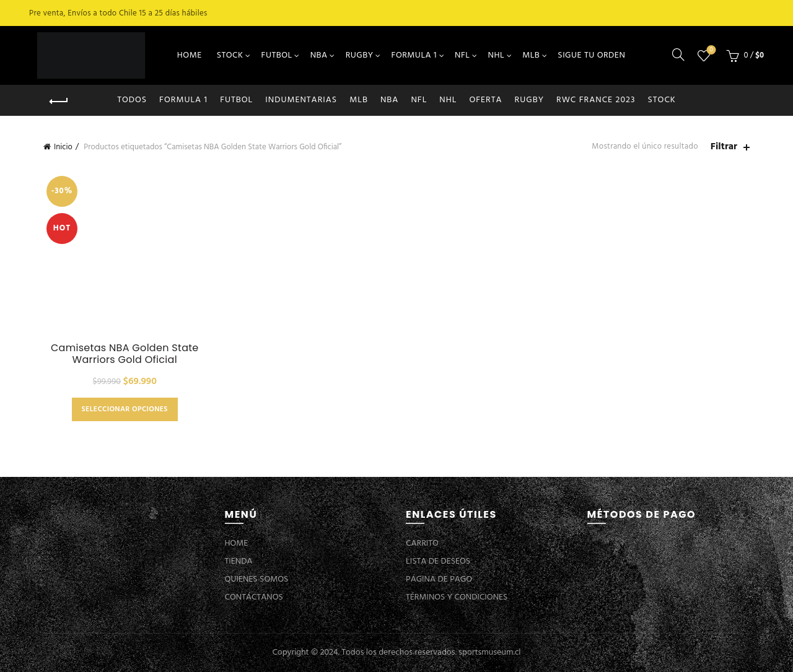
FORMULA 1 (414, 55)
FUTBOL (277, 55)
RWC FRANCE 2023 (596, 100)
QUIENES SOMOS (257, 579)
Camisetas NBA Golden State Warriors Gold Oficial (125, 354)
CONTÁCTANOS (254, 597)
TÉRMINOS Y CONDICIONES (457, 597)
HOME (190, 55)
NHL (497, 55)
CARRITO (422, 543)
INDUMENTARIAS (301, 100)
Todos (132, 100)
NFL (462, 55)
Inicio (63, 147)
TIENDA (239, 561)
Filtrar (724, 147)
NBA (319, 55)
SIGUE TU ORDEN (591, 55)
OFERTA (485, 100)
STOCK (230, 55)
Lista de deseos (710, 50)
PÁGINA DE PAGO (439, 579)
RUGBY (360, 55)
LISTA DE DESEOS (438, 561)
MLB (531, 55)
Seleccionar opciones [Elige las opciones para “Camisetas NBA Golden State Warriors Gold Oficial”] (125, 409)
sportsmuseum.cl (489, 652)
